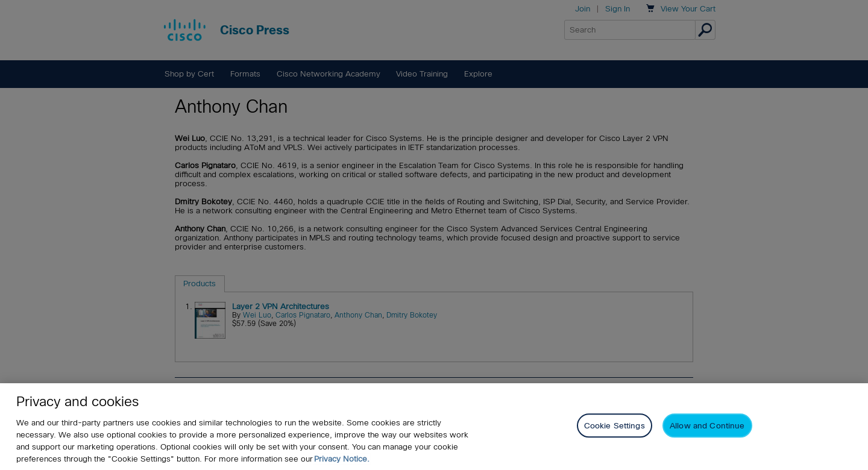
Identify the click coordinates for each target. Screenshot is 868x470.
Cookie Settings (615, 426)
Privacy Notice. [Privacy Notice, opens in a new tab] (342, 459)
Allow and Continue (707, 426)
